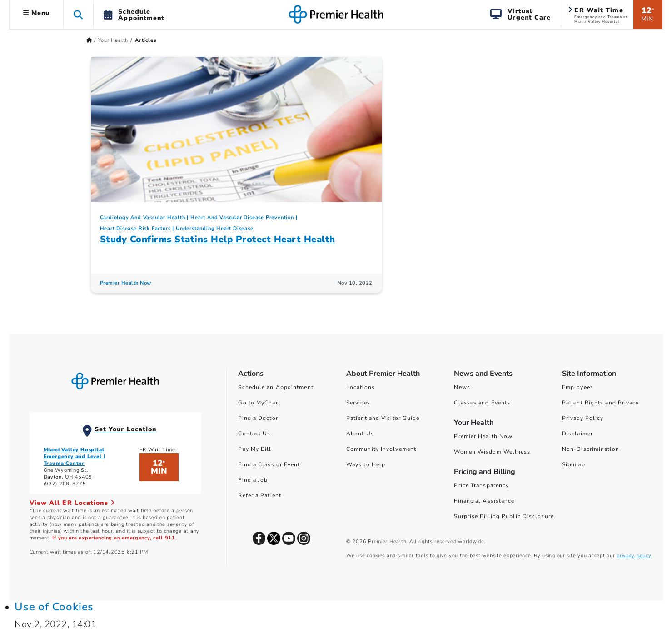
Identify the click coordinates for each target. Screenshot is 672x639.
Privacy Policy (583, 418)
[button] (78, 14)
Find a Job (253, 480)
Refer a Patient (260, 495)
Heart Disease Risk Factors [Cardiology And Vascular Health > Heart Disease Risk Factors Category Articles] (135, 228)
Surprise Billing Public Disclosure (504, 516)
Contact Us (254, 434)
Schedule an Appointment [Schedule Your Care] (276, 387)
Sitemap (574, 464)
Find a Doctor (258, 418)
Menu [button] (37, 13)
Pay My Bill (255, 449)
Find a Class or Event (269, 464)
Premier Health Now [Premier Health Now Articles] (126, 283)
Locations (361, 387)
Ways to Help (366, 464)
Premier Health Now (483, 436)
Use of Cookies (54, 607)
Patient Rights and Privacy (601, 403)
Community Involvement (381, 449)
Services (358, 403)
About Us (360, 434)
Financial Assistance (484, 501)
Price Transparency (481, 485)
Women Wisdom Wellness (492, 452)
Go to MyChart (259, 403)
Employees (578, 387)
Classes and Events (482, 403)
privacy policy (634, 556)
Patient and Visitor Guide (383, 418)
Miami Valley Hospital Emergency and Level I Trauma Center (75, 457)
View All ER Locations (72, 503)
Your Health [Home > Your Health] (113, 40)
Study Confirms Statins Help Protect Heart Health (218, 239)
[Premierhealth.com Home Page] (89, 40)
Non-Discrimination (591, 449)
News (462, 387)
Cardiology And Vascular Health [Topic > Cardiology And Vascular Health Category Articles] (143, 217)
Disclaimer (577, 434)
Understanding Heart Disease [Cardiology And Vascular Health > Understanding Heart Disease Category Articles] (215, 228)
